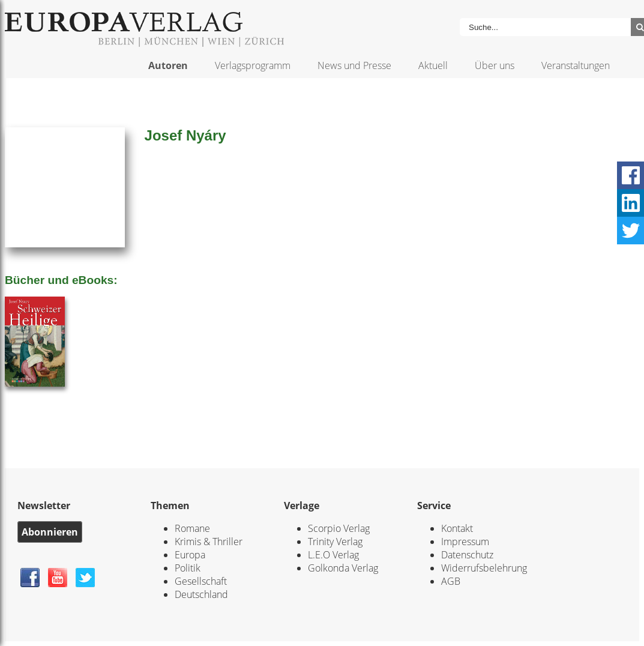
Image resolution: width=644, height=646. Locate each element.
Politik (188, 568)
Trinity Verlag (335, 542)
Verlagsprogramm (253, 65)
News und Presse (354, 65)
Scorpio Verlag (339, 528)
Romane (192, 528)
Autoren (168, 65)
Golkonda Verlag (343, 568)
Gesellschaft (201, 581)
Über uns (495, 65)
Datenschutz (467, 555)
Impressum (465, 542)
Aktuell (433, 65)
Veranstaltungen (576, 65)
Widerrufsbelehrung (484, 568)
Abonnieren (50, 532)
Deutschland (201, 594)
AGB (451, 581)
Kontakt (457, 528)
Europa (190, 555)
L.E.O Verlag (333, 555)
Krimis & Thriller (209, 542)
